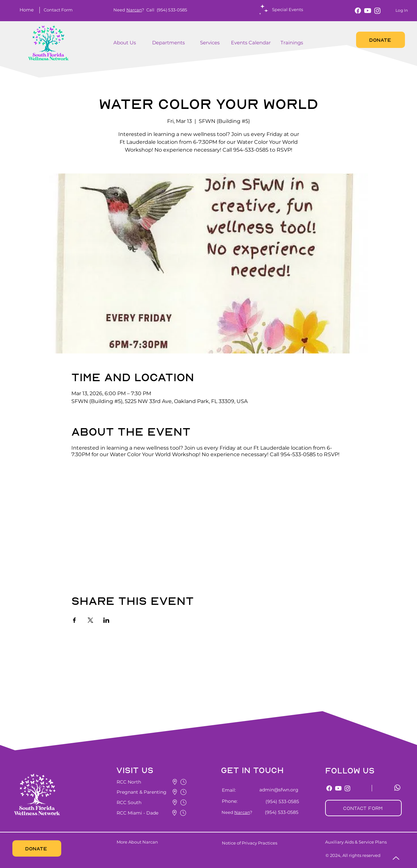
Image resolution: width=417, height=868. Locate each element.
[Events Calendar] (252, 43)
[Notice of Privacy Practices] (260, 843)
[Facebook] (358, 11)
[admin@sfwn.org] (275, 790)
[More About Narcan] (156, 842)
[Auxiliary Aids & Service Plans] (368, 842)
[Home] (28, 10)
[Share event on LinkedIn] (106, 620)
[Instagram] (377, 11)
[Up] (396, 858)
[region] (135, 46)
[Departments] (174, 43)
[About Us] (126, 43)
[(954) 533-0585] (281, 801)
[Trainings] (292, 43)
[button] (58, 10)
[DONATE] (381, 40)
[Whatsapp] (397, 788)
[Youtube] (368, 11)
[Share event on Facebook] (74, 620)
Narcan (134, 10)
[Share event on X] (90, 620)
